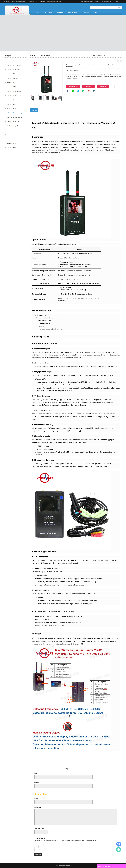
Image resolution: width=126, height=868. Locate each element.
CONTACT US (73, 13)
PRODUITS (60, 13)
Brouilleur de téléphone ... (14, 65)
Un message (38, 807)
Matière (36, 798)
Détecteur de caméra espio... (113, 56)
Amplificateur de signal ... (14, 122)
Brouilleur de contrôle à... (14, 91)
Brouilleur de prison (13, 100)
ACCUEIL (38, 13)
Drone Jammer (11, 109)
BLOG (96, 13)
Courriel (37, 783)
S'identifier (84, 2)
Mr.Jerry (119, 844)
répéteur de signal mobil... (15, 126)
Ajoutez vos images (65, 839)
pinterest (89, 91)
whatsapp (83, 91)
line (73, 91)
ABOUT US (49, 13)
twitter (78, 91)
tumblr (94, 91)
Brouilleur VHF (11, 87)
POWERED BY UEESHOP (64, 866)
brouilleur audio (11, 143)
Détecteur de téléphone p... (15, 117)
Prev (32, 98)
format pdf (103, 87)
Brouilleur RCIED (12, 104)
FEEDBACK (85, 13)
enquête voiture (107, 2)
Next (60, 98)
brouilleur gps (11, 83)
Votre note (37, 792)
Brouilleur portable (12, 78)
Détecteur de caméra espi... (15, 113)
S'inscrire (96, 2)
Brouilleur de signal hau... (14, 96)
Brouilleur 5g (10, 61)
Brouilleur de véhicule (13, 70)
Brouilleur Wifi (11, 74)
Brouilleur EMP (11, 148)
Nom (36, 774)
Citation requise (73, 87)
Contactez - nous (88, 87)
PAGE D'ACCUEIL (97, 56)
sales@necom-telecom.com (53, 2)
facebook (67, 91)
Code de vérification (40, 828)
